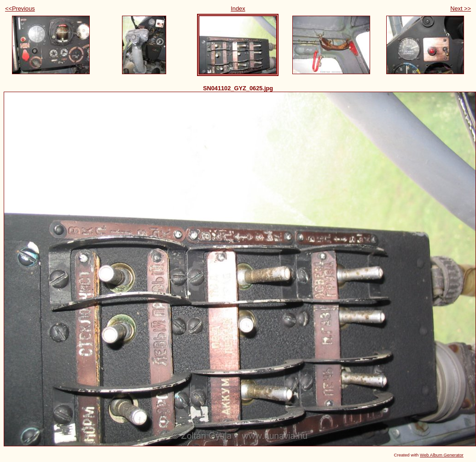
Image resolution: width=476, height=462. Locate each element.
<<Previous (20, 9)
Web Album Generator (442, 455)
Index (238, 9)
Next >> (461, 9)
